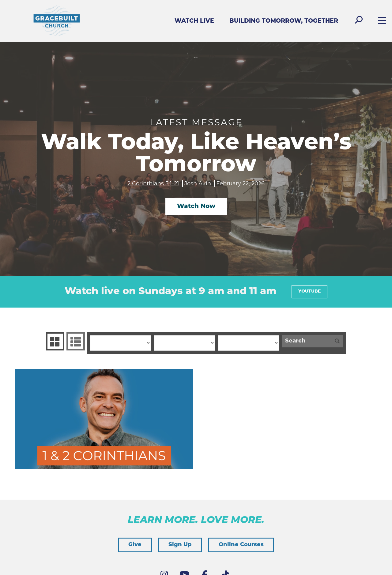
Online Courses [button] (241, 545)
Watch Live (194, 21)
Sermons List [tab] (75, 341)
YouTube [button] (309, 291)
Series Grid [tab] (54, 341)
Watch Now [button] (196, 206)
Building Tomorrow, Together (284, 21)
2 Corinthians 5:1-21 (153, 183)
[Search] (307, 341)
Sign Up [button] (180, 545)
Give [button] (135, 545)
